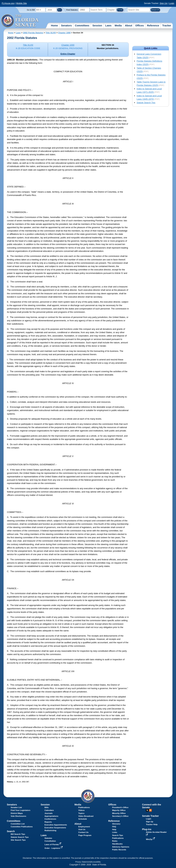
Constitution (50, 841)
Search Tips (118, 835)
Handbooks (117, 844)
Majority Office (119, 810)
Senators (66, 25)
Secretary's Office (120, 816)
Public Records (119, 850)
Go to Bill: (31, 10)
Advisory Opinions (121, 847)
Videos (82, 810)
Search (11, 831)
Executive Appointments (56, 825)
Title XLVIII (51, 33)
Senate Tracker (150, 816)
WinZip (151, 839)
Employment (84, 827)
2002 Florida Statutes (33, 33)
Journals (48, 813)
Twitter (147, 810)
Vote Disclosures (18, 816)
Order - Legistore (54, 848)
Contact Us (83, 832)
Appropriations (51, 816)
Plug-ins (147, 829)
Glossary (116, 824)
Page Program (85, 835)
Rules (115, 841)
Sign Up (163, 3)
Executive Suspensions (55, 828)
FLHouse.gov (8, 3)
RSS (150, 810)
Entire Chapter (68, 54)
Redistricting (50, 830)
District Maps (17, 813)
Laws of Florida (53, 844)
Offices (140, 25)
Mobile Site (21, 3)
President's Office (120, 807)
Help (114, 829)
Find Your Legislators (20, 810)
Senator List (16, 807)
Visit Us (82, 829)
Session (97, 25)
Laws (108, 25)
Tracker (167, 25)
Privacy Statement (83, 862)
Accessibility (96, 862)
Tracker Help (152, 824)
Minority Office (119, 813)
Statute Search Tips (146, 103)
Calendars (49, 810)
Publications (84, 807)
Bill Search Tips (18, 834)
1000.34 (11, 60)
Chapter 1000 (64, 33)
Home (54, 25)
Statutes (48, 838)
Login (172, 3)
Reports (48, 822)
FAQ (114, 827)
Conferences (50, 819)
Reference (153, 25)
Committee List (18, 824)
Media (118, 25)
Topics (81, 813)
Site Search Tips (18, 840)
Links (115, 832)
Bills (46, 807)
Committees (82, 25)
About (128, 25)
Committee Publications (22, 827)
